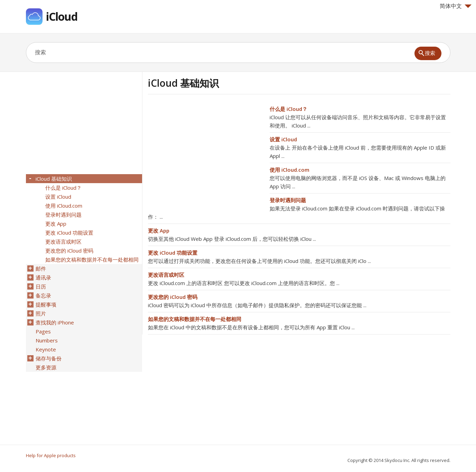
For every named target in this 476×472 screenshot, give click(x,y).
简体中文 (456, 6)
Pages (43, 331)
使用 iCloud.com (290, 170)
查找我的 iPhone (55, 322)
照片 (41, 313)
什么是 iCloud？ (288, 109)
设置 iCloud (283, 139)
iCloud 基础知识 (54, 179)
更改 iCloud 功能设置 (173, 253)
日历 (41, 286)
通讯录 (43, 277)
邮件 (41, 268)
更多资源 (46, 367)
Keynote (46, 349)
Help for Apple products (51, 455)
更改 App (159, 230)
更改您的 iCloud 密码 (173, 297)
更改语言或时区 (166, 275)
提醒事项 (46, 304)
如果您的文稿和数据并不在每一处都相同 (195, 319)
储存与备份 (49, 358)
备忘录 (43, 295)
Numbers (47, 340)
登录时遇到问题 (288, 200)
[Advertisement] (206, 153)
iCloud (62, 16)
